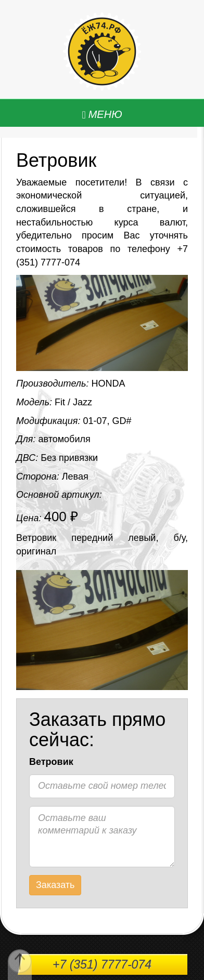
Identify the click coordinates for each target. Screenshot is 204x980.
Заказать (55, 885)
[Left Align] (102, 115)
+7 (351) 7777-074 (102, 964)
